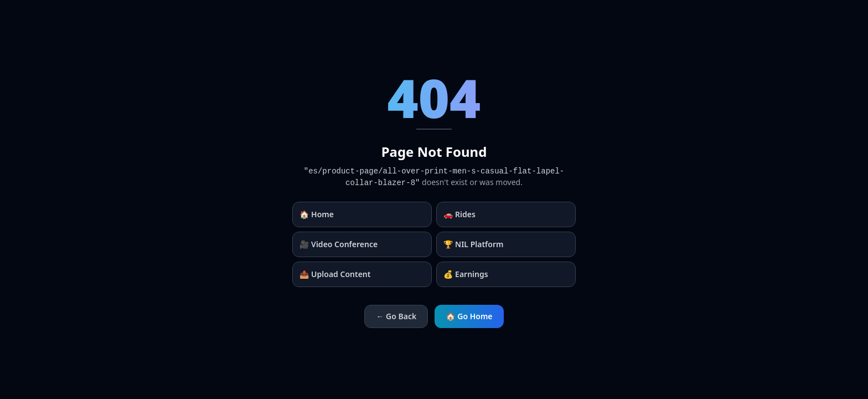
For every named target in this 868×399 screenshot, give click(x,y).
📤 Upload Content (335, 274)
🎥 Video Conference (339, 244)
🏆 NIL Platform (473, 244)
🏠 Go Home (469, 316)
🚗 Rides (459, 214)
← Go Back (396, 316)
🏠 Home (317, 214)
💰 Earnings (466, 274)
